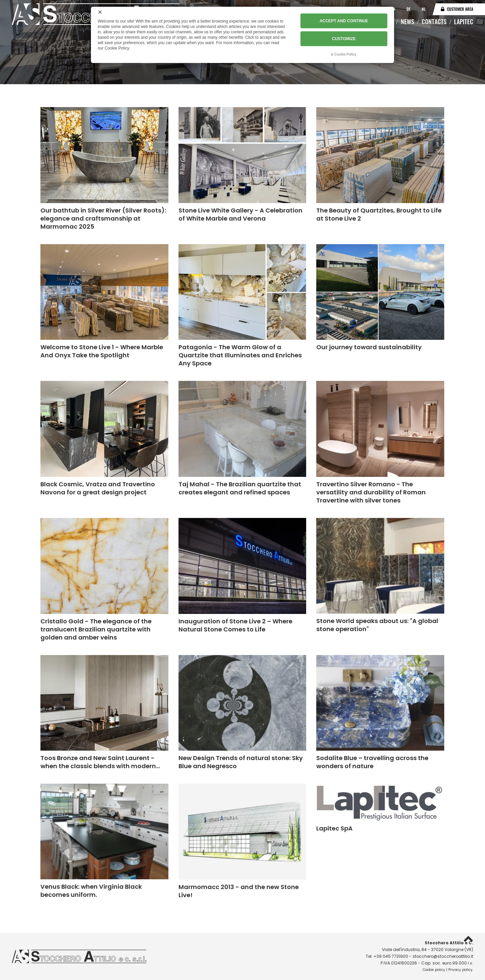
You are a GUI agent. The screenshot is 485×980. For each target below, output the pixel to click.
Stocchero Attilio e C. (449, 943)
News (408, 22)
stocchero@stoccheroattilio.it (443, 956)
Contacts (434, 22)
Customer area (460, 9)
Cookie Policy (346, 54)
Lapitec (464, 22)
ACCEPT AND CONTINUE (344, 21)
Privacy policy (460, 970)
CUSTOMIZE (344, 38)
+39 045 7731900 (391, 956)
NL (424, 9)
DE (409, 9)
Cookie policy (434, 970)
